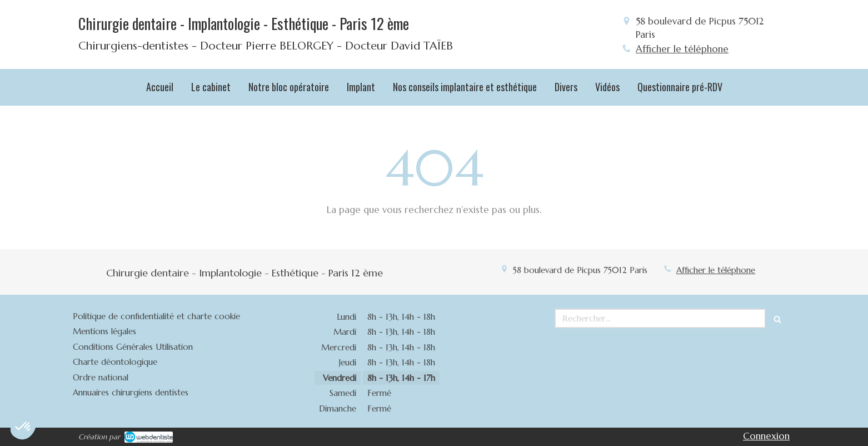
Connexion (766, 436)
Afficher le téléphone (682, 49)
